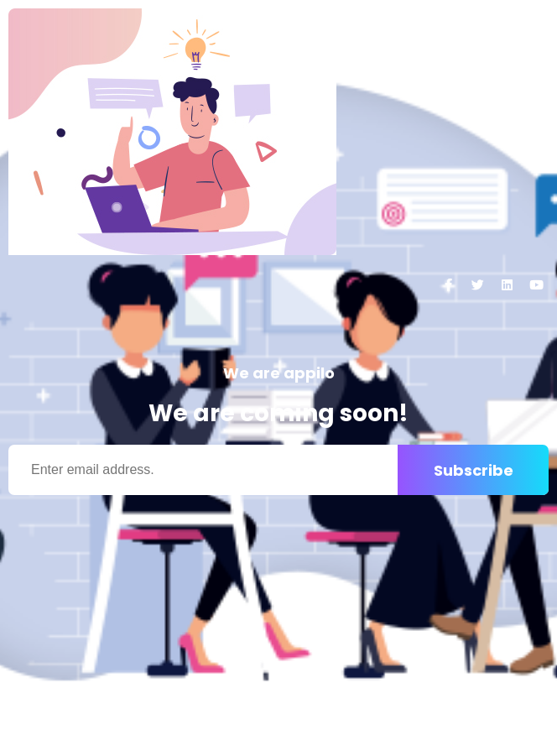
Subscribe (474, 470)
